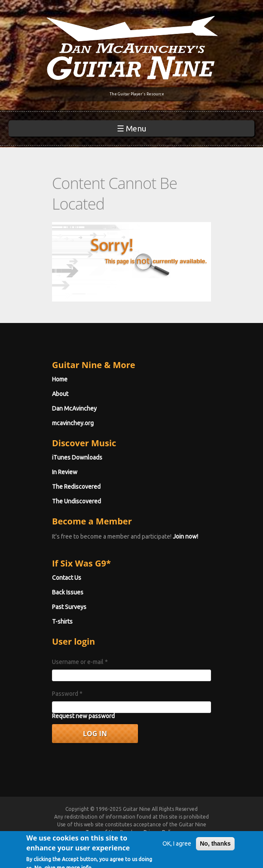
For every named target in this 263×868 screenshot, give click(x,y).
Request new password (83, 716)
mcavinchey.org (73, 423)
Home (60, 379)
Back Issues (68, 592)
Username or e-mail (80, 662)
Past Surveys (69, 607)
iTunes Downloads (77, 457)
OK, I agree (177, 849)
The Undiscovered (76, 501)
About (60, 394)
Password (67, 694)
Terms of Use (101, 832)
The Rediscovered (76, 487)
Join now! (185, 536)
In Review (65, 472)
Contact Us (67, 578)
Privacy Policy (160, 832)
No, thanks (215, 849)
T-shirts (62, 621)
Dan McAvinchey (74, 408)
